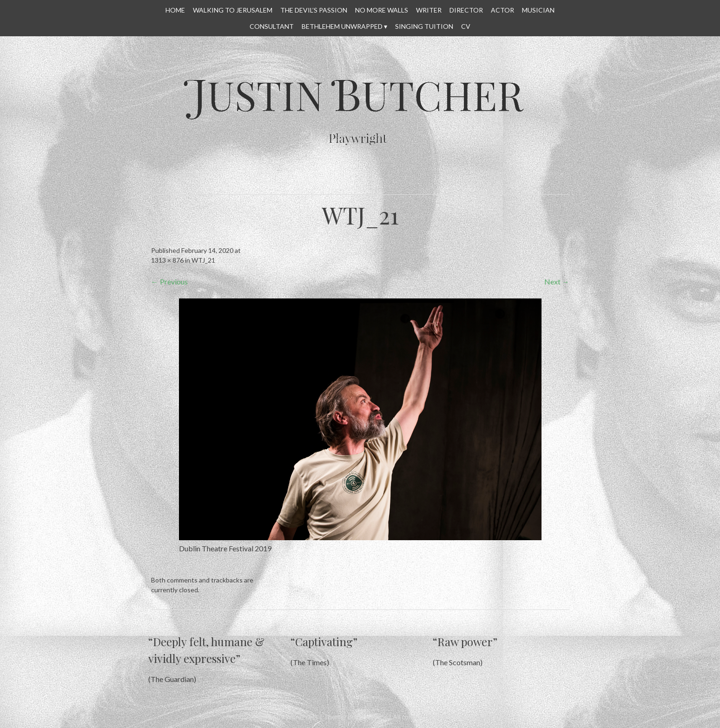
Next (557, 281)
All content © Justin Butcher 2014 (443, 717)
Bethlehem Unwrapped (342, 26)
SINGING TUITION (424, 26)
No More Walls (382, 10)
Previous (169, 281)
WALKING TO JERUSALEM (233, 10)
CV (466, 26)
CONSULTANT (272, 26)
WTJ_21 (203, 260)
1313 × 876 (167, 260)
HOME (175, 10)
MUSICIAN (538, 10)
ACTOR (502, 10)
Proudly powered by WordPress (272, 717)
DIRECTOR (466, 10)
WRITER (429, 10)
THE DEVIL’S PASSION (314, 10)
